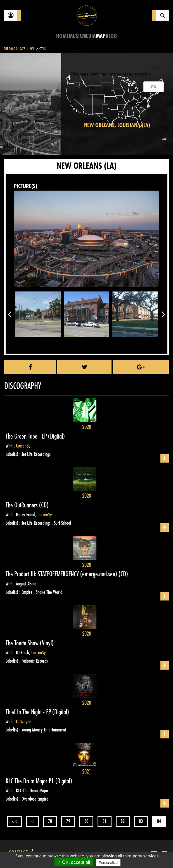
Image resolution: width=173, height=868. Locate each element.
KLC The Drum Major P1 (30, 781)
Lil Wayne (24, 722)
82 (123, 821)
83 (141, 821)
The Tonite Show (23, 643)
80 (86, 821)
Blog (111, 36)
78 (50, 821)
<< (15, 821)
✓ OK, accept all (74, 862)
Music (75, 36)
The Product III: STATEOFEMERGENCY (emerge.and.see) (62, 574)
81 (105, 821)
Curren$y (23, 446)
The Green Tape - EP (27, 436)
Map (101, 36)
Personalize (108, 863)
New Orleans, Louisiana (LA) (117, 125)
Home (62, 36)
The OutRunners (22, 505)
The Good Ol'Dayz (15, 49)
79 (68, 821)
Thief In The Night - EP (29, 712)
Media (89, 36)
